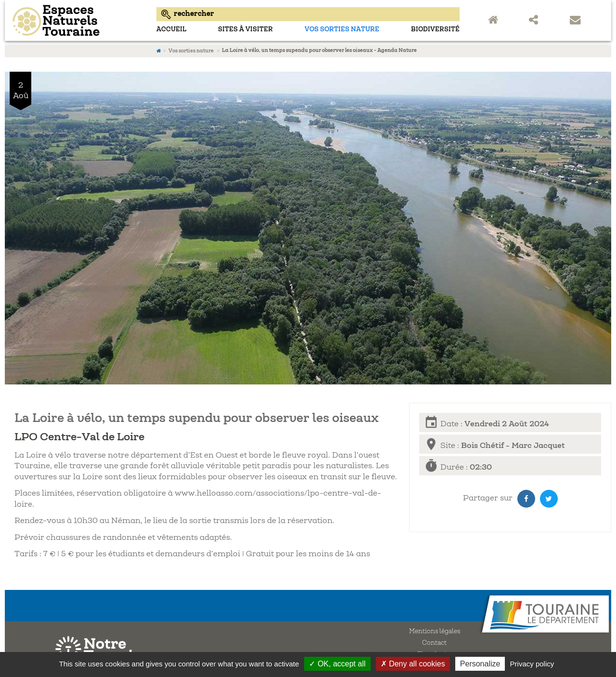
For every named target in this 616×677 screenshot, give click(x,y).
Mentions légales (435, 632)
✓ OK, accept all (337, 664)
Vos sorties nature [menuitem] (342, 30)
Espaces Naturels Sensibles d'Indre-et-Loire (78, 20)
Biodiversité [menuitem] (435, 30)
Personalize (480, 664)
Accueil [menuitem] (171, 30)
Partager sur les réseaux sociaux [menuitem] (536, 21)
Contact (434, 643)
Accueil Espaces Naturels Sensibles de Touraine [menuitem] (495, 21)
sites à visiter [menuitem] (245, 30)
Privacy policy (532, 664)
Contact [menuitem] (577, 21)
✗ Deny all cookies (413, 664)
